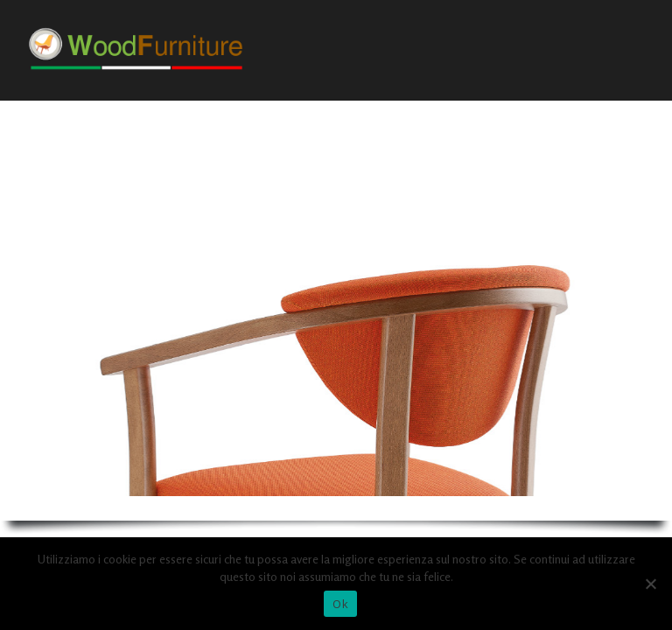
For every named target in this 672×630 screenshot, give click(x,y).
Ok (340, 604)
